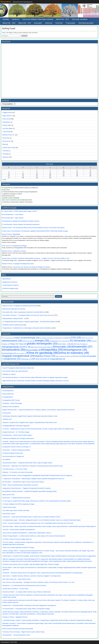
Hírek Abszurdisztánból (86, 23)
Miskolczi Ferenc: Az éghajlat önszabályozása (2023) (18, 264)
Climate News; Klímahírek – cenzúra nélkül (15, 589)
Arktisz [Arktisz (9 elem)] (19, 338)
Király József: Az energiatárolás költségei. (15, 246)
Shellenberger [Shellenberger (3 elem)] (26, 359)
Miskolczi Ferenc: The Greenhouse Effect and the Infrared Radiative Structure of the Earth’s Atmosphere (33, 228)
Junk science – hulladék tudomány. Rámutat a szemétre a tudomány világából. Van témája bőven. (32, 576)
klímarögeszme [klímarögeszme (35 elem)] (75, 350)
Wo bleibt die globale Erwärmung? (13, 453)
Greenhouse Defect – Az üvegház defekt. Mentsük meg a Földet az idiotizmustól (26, 592)
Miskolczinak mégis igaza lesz (11, 309)
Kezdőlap (6, 19)
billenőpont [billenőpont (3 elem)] (60, 338)
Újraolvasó (6, 157)
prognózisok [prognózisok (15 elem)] (13, 359)
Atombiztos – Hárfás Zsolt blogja (12, 403)
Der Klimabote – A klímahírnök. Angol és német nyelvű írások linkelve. (23, 482)
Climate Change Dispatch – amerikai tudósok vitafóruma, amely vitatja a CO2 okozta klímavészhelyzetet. (34, 536)
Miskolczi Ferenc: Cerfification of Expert (14, 251)
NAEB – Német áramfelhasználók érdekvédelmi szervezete (20, 485)
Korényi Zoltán (7, 125)
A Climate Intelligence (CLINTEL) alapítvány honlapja (18, 504)
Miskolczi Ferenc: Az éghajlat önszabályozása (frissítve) (19, 306)
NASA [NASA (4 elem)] (69, 356)
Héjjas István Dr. (7, 116)
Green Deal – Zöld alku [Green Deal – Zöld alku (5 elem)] (67, 344)
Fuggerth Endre (7, 112)
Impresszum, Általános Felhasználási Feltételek (38, 19)
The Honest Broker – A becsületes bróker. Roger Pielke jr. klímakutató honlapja (26, 609)
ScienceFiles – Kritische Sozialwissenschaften (16, 450)
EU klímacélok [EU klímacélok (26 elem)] (80, 341)
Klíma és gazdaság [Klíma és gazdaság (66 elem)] (43, 353)
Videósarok (49, 23)
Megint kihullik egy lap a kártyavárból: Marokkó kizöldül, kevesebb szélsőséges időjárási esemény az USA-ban (36, 381)
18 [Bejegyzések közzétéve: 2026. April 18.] (77, 174)
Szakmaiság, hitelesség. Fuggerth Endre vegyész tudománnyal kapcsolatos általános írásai (30, 416)
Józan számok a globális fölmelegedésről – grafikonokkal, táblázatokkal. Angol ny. (27, 533)
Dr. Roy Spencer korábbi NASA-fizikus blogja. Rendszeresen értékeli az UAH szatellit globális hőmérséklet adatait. (37, 501)
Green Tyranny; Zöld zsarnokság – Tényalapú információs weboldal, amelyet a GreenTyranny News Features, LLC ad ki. (39, 582)
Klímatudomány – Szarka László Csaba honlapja (17, 435)
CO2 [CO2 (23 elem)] (76, 338)
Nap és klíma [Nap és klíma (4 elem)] (61, 356)
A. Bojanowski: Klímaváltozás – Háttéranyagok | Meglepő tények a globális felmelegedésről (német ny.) (33, 479)
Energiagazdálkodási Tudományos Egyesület (16, 426)
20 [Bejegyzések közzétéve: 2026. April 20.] (9, 176)
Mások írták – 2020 (9, 23)
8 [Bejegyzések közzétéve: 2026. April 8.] (37, 172)
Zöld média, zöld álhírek (80, 19)
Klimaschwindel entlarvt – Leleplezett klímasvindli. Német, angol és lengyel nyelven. (28, 463)
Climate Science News (9, 507)
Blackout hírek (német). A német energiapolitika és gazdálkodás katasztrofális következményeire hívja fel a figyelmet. (37, 475)
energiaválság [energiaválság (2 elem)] (65, 341)
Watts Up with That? (8, 495)
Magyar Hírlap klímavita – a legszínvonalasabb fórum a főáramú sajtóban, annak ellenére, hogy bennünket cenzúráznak (38, 410)
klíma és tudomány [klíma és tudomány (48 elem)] (74, 353)
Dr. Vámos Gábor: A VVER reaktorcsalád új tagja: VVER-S (20, 211)
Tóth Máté (5, 154)
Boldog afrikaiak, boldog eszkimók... (13, 318)
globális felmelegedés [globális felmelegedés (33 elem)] (42, 344)
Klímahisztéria (7, 413)
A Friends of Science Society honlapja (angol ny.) (17, 539)
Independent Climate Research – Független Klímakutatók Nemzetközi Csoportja (26, 488)
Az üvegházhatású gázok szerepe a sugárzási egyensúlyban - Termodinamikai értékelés (29, 322)
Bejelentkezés (7, 279)
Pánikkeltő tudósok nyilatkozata (12, 325)
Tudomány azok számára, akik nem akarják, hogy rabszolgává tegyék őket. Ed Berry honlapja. (31, 564)
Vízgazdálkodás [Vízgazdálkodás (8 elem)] (57, 359)
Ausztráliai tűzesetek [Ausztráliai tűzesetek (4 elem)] (47, 338)
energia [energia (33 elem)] (42, 341)
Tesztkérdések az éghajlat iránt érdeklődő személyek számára (21, 221)
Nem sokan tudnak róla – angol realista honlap (16, 579)
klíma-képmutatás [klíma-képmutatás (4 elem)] (46, 347)
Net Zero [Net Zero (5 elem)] (77, 356)
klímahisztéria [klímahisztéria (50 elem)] (14, 350)
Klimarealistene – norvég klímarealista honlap (16, 635)
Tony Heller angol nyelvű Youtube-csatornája (16, 510)
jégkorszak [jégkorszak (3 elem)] (35, 347)
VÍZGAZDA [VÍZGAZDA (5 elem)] (44, 359)
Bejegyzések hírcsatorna (10, 282)
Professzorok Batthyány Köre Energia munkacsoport (18, 438)
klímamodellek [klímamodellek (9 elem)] (33, 350)
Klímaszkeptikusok (8, 391)
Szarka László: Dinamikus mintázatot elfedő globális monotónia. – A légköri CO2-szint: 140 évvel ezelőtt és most (36, 258)
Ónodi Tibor (6, 138)
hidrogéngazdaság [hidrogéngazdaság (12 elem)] (12, 347)
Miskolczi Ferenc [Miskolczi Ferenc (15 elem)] (45, 356)
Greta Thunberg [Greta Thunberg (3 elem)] (82, 344)
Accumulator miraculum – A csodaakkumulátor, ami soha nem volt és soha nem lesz (28, 315)
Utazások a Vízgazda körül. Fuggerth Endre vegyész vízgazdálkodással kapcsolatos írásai (30, 422)
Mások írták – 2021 (25, 23)
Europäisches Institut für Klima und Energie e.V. (17, 447)
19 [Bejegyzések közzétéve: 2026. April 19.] (90, 174)
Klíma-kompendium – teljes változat (13, 218)
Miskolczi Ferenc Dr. (8, 135)
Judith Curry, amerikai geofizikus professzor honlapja (18, 547)
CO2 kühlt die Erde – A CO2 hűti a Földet (15, 469)
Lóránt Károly (6, 132)
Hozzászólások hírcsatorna (11, 285)
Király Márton (6, 122)
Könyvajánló (38, 23)
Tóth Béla (5, 151)
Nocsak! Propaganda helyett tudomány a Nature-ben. (18, 368)
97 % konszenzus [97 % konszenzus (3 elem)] (8, 338)
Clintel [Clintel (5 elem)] (67, 338)
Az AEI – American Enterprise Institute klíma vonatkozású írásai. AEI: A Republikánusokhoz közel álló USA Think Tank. (38, 523)
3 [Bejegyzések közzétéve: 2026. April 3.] (64, 170)
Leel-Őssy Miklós (8, 128)
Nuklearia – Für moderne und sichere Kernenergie (17, 472)
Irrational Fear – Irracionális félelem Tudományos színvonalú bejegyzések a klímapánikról (29, 605)
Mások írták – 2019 (62, 19)
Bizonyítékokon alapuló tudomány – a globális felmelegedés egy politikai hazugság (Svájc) (29, 491)
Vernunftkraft (6, 459)
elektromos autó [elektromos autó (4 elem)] (28, 341)
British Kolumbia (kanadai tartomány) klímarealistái (18, 629)
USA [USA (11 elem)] (35, 359)
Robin (4, 144)
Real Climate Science (9, 514)
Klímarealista (6, 2)
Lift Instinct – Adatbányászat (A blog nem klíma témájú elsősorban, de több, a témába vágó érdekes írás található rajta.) (38, 429)
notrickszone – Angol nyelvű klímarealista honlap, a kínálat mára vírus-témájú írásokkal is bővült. (31, 517)
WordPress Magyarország (10, 288)
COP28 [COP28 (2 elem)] (90, 338)
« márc (4, 180)
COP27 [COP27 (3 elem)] (84, 338)
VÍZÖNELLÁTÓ (7, 419)
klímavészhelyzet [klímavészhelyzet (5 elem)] (9, 353)
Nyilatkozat (16, 19)
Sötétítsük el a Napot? (9, 374)
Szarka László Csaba (9, 148)
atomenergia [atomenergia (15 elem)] (31, 338)
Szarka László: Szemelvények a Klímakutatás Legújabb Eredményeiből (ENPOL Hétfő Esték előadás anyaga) (35, 231)
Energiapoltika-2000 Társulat (11, 400)
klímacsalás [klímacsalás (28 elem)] (62, 347)
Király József (6, 119)
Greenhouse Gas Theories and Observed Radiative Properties (32, 267)
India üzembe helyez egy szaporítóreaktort (15, 371)
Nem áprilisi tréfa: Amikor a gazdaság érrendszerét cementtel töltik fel (23, 312)
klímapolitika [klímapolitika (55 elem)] (52, 350)
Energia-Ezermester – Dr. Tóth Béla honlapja (16, 432)
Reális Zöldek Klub (8, 394)
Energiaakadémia (8, 397)
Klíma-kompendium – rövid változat (13, 214)
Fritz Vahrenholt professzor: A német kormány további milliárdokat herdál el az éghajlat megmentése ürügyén (35, 377)
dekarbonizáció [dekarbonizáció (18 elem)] (12, 341)
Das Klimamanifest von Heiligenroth (13, 456)
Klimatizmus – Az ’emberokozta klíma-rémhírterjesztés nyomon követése (24, 585)
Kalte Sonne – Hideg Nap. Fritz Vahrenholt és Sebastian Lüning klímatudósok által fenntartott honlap (33, 466)
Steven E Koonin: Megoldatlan (11, 234)
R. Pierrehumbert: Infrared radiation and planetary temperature (21, 224)
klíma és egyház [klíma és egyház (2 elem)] (21, 353)
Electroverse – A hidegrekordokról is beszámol (16, 498)
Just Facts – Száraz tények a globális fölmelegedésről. (19, 530)
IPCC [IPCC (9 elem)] (27, 347)
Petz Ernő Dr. (6, 141)
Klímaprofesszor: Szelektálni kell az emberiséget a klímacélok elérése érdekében (27, 328)
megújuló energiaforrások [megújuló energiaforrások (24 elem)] (18, 356)
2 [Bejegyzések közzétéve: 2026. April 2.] (50, 170)
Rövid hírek (59, 23)
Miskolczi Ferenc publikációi (11, 407)
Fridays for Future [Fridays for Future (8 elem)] (18, 344)
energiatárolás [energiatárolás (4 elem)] (55, 341)
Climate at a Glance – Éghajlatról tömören (15, 617)
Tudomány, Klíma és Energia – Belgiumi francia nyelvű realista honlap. (24, 632)
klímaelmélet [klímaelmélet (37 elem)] (82, 347)
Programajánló (70, 23)
